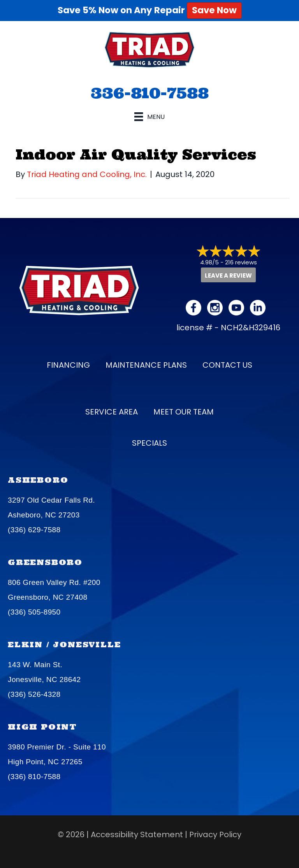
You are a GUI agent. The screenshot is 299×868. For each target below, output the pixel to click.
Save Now (214, 10)
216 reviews (241, 262)
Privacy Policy (215, 834)
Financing (68, 365)
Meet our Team (184, 412)
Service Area (112, 412)
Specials (149, 443)
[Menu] (149, 117)
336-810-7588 (150, 93)
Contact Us (227, 365)
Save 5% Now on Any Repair (150, 10)
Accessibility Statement (137, 834)
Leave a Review (228, 275)
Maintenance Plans (146, 365)
